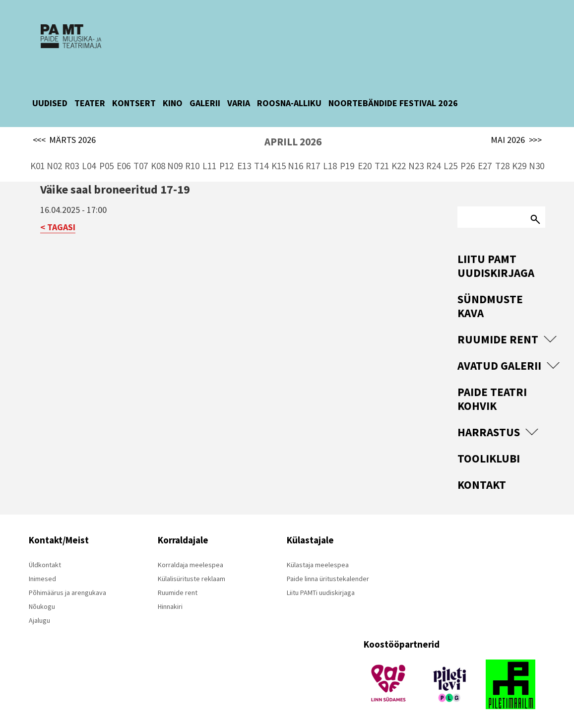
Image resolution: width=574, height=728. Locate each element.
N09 (175, 157)
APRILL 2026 (293, 133)
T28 (502, 157)
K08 (158, 157)
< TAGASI (58, 218)
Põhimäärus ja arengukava (67, 584)
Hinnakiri (170, 597)
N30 (537, 157)
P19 (347, 157)
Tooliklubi (489, 449)
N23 (416, 157)
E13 (244, 157)
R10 (192, 157)
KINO (173, 94)
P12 (226, 157)
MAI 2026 (516, 131)
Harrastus (489, 423)
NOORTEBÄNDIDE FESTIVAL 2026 (393, 94)
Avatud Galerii (499, 357)
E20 (365, 157)
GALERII (205, 94)
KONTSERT (134, 94)
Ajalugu (39, 611)
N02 (54, 157)
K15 (279, 157)
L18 (330, 157)
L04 (89, 157)
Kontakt (482, 476)
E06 (124, 157)
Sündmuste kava (490, 297)
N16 (295, 157)
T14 (261, 157)
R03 (72, 157)
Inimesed (42, 570)
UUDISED (50, 94)
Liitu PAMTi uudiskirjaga (321, 584)
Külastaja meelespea (318, 556)
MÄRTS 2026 (64, 131)
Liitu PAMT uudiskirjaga (496, 257)
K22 (399, 157)
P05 (106, 157)
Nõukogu (42, 597)
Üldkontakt (45, 556)
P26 (468, 157)
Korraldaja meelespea (191, 556)
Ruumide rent (498, 330)
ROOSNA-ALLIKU (289, 94)
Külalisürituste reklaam (191, 570)
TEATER (90, 94)
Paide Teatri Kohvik (492, 390)
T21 (382, 157)
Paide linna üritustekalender (328, 570)
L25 (450, 157)
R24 (433, 157)
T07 (141, 157)
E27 (485, 157)
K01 (37, 157)
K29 (519, 157)
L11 (209, 157)
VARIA (239, 94)
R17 (313, 157)
